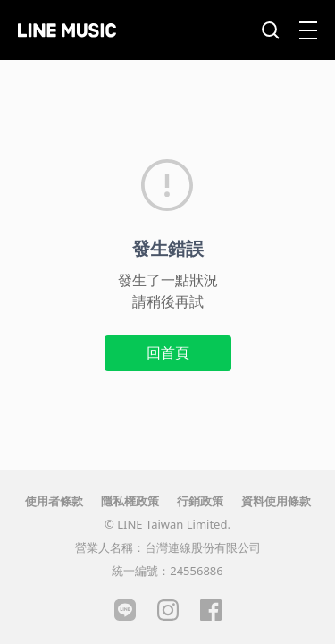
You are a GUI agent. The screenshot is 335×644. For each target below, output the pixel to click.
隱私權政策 (130, 501)
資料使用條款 (276, 501)
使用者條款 (54, 501)
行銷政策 (200, 501)
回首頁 (168, 352)
